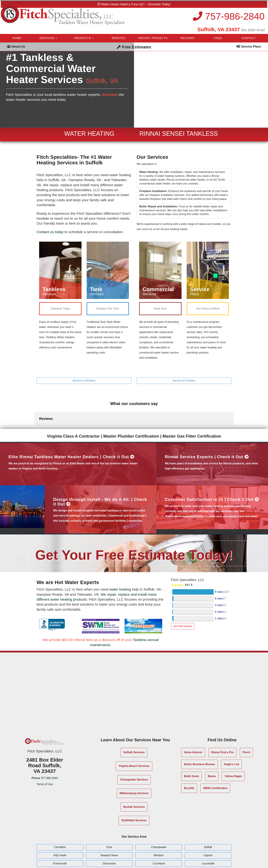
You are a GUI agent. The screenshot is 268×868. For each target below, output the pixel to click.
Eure (109, 819)
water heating (120, 561)
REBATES (119, 38)
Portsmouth (60, 836)
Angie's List (231, 736)
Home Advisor (193, 724)
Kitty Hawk (60, 827)
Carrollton (60, 819)
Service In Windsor (84, 381)
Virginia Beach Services (134, 738)
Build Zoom (191, 748)
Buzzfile (189, 760)
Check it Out (119, 429)
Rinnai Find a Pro (223, 724)
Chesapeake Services (134, 752)
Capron (208, 827)
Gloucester (109, 836)
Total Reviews (183, 598)
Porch (246, 724)
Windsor (159, 827)
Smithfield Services (134, 793)
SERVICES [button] (48, 38)
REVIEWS (187, 38)
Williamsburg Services (134, 765)
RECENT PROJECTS (153, 38)
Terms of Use (45, 756)
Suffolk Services (134, 724)
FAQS (218, 38)
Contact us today (50, 232)
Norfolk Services (134, 779)
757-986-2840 (229, 16)
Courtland (159, 836)
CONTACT (249, 38)
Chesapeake (159, 819)
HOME (17, 38)
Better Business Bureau (199, 736)
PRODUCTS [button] (84, 38)
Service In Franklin (184, 381)
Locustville (208, 836)
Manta (212, 748)
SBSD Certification (215, 760)
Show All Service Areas (134, 845)
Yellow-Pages (233, 748)
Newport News (109, 827)
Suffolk (208, 819)
